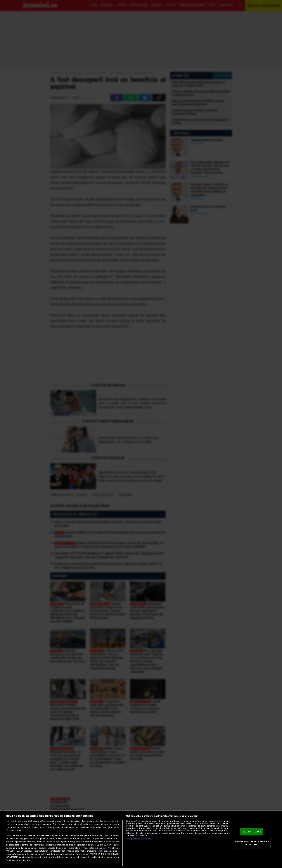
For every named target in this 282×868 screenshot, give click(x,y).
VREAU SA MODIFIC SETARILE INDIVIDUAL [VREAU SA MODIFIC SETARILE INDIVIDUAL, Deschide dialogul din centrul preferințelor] (252, 843)
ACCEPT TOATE (252, 832)
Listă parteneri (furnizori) (138, 839)
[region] (141, 839)
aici (105, 848)
